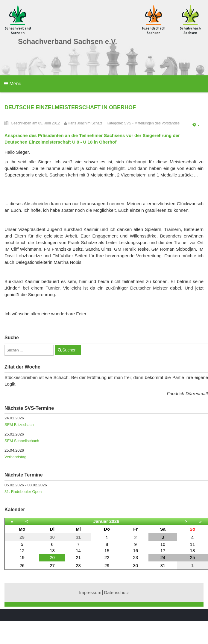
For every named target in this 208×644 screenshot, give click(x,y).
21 (78, 557)
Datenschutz (116, 592)
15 (107, 551)
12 (22, 551)
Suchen (69, 350)
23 (135, 557)
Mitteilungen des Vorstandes (157, 123)
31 (163, 565)
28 (78, 565)
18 (193, 551)
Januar (101, 521)
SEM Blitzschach (19, 425)
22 (107, 557)
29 (107, 565)
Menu (13, 84)
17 (163, 551)
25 (193, 557)
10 (163, 544)
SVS (128, 123)
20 (52, 557)
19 (22, 557)
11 (193, 544)
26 (22, 565)
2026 (114, 521)
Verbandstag (15, 457)
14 (78, 551)
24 (163, 557)
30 (135, 565)
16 (135, 551)
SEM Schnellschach (22, 441)
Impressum (90, 592)
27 (52, 565)
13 (52, 551)
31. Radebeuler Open (23, 492)
